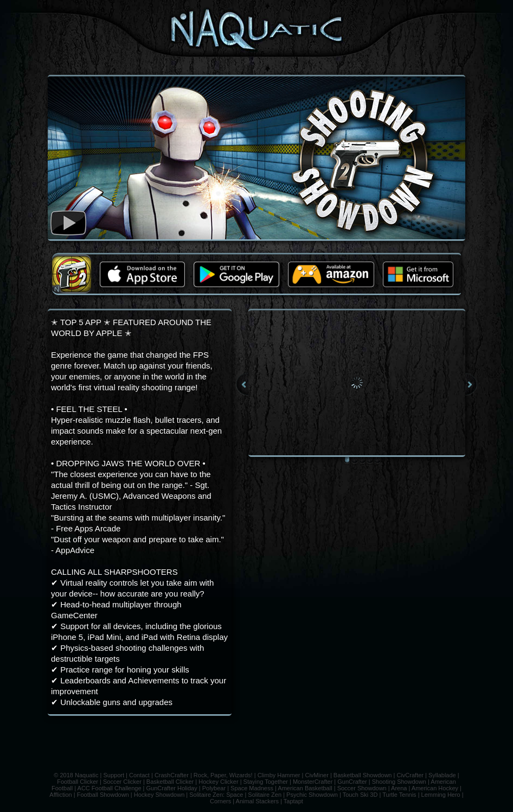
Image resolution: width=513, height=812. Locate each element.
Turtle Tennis (399, 795)
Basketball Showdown (363, 775)
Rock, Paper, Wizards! (223, 775)
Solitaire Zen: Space (216, 795)
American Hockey (435, 788)
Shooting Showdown (399, 782)
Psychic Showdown (312, 795)
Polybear (214, 788)
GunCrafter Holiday (172, 788)
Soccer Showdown (362, 788)
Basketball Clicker (170, 782)
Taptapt (293, 801)
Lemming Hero (441, 795)
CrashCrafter (172, 775)
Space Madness (252, 788)
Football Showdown (103, 795)
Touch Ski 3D (360, 795)
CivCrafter (410, 775)
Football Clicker (78, 782)
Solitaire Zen (265, 795)
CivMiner (316, 775)
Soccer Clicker (122, 782)
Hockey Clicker (218, 782)
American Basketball (305, 788)
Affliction (60, 795)
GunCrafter (352, 782)
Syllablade (442, 775)
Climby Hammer (279, 775)
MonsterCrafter (313, 782)
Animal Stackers (257, 801)
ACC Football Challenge (110, 788)
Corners (220, 801)
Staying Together (266, 782)
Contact (139, 775)
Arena (399, 788)
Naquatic (86, 775)
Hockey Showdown (159, 795)
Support (114, 775)
